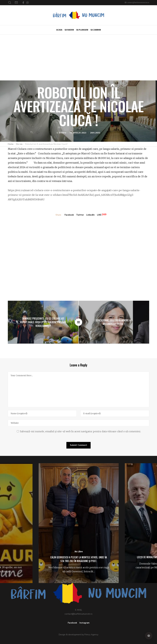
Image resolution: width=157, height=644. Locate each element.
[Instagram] (27, 3)
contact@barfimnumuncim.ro (138, 3)
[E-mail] (115, 413)
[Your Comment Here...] (78, 389)
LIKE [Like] (99, 215)
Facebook (69, 215)
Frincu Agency (91, 635)
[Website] (78, 423)
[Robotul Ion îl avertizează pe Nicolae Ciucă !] (78, 322)
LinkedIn (90, 215)
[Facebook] (23, 3)
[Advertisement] (78, 57)
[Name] (42, 413)
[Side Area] (149, 636)
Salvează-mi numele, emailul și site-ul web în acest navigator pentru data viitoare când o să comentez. (80, 431)
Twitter (80, 215)
